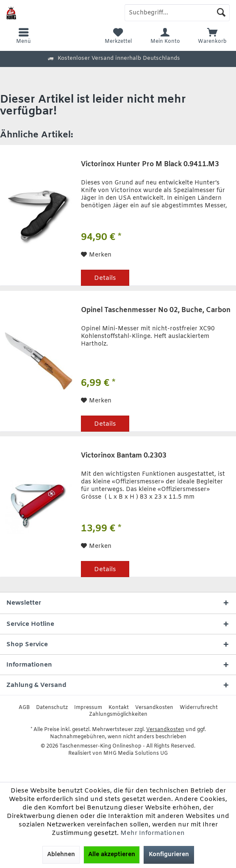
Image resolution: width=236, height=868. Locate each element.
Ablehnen (61, 855)
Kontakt (119, 708)
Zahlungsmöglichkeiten (118, 714)
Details (105, 278)
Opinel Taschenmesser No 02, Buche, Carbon (156, 310)
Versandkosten (154, 708)
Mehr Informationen (153, 833)
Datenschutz (52, 708)
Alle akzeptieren (112, 855)
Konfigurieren (169, 855)
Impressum (88, 708)
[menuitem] (212, 36)
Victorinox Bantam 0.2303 (124, 456)
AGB (24, 708)
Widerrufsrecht (199, 708)
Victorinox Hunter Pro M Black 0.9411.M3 (150, 165)
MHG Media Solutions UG (136, 754)
